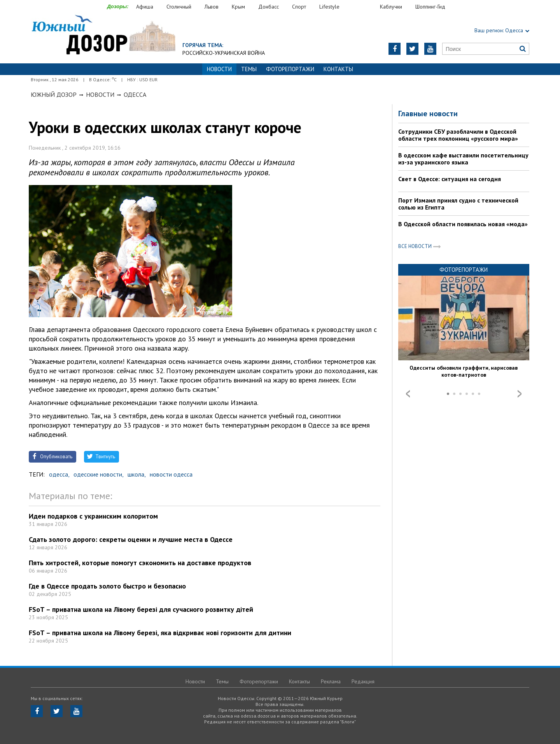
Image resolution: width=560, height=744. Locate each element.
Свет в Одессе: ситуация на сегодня (450, 179)
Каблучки (391, 7)
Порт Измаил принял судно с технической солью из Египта (458, 204)
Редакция (363, 681)
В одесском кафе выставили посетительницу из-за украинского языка (463, 159)
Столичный (179, 7)
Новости (100, 94)
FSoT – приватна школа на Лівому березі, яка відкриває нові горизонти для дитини (160, 633)
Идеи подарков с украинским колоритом (93, 516)
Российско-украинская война (224, 53)
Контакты (338, 69)
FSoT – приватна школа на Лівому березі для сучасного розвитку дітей (141, 609)
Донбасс (269, 7)
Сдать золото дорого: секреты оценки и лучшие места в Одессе (131, 539)
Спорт (299, 7)
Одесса (135, 94)
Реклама (331, 681)
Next (520, 394)
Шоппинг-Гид (430, 7)
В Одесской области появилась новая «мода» (463, 224)
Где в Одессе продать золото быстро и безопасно (107, 586)
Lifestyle (329, 7)
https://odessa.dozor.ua (103, 36)
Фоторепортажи (290, 69)
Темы (249, 69)
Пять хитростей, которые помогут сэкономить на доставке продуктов (140, 563)
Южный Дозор (54, 94)
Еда (364, 7)
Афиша (145, 7)
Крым (238, 7)
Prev (408, 394)
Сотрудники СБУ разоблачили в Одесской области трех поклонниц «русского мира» (458, 135)
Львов (212, 7)
